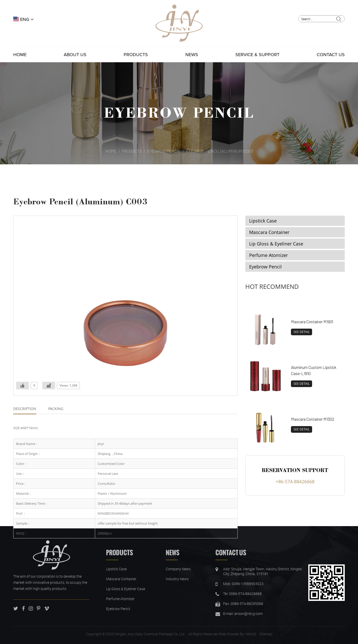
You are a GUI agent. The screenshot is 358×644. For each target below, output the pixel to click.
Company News (178, 569)
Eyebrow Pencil (179, 112)
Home (20, 55)
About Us (75, 55)
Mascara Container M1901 (312, 322)
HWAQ (251, 634)
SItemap (266, 634)
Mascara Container (269, 232)
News (192, 55)
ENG (23, 19)
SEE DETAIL (302, 332)
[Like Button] (22, 386)
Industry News (177, 579)
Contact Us (331, 55)
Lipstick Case (263, 221)
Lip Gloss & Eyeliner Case (276, 244)
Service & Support (257, 55)
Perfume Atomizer (268, 255)
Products (136, 55)
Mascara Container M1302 (312, 419)
